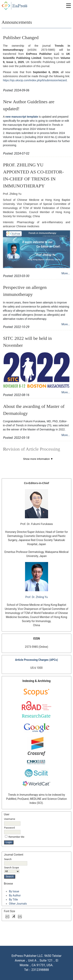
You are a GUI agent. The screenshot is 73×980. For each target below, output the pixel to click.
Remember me (16, 837)
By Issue (14, 891)
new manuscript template (22, 117)
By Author (15, 895)
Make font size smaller (7, 916)
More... (66, 273)
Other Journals (18, 904)
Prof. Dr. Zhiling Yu (36, 597)
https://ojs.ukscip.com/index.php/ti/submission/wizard (35, 80)
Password (9, 828)
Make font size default (14, 916)
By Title (13, 900)
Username (10, 819)
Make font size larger (20, 916)
